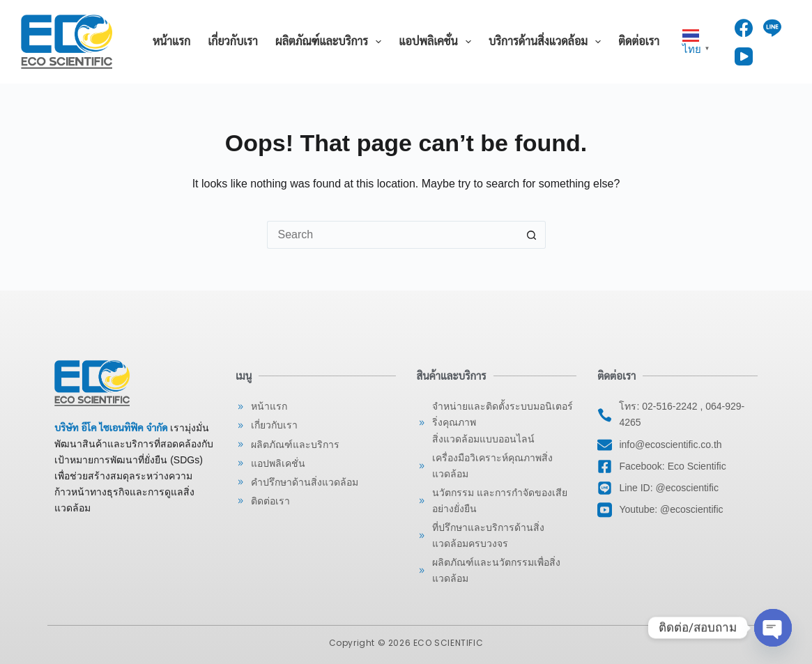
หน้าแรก (171, 41)
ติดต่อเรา (639, 41)
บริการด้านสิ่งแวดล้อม (547, 42)
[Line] (772, 28)
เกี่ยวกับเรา (233, 41)
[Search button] (532, 235)
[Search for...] (392, 235)
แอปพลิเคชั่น (438, 42)
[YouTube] (744, 56)
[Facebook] (744, 28)
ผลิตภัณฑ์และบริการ (331, 42)
